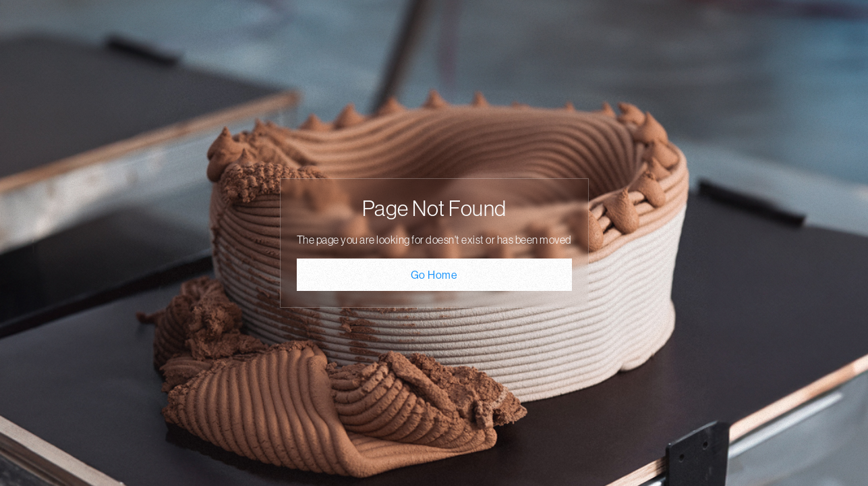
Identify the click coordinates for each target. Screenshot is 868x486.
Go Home (434, 275)
